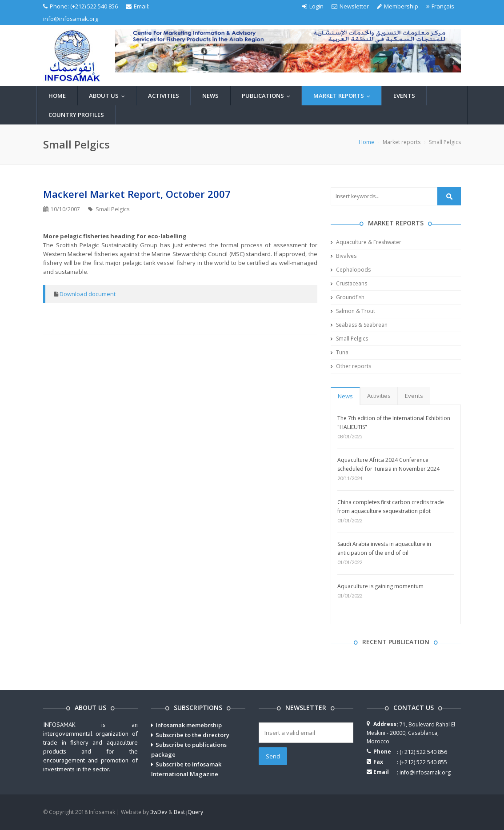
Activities (164, 96)
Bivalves (344, 256)
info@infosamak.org (71, 19)
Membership (398, 6)
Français (440, 6)
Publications (268, 96)
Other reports (351, 366)
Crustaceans (349, 283)
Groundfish (348, 297)
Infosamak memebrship (189, 725)
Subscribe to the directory (192, 735)
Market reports (344, 96)
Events (404, 96)
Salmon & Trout (353, 311)
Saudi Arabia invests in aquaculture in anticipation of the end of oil (384, 548)
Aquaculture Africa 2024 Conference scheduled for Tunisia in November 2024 (388, 464)
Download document (88, 294)
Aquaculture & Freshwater (366, 242)
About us (109, 96)
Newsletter (350, 6)
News (210, 96)
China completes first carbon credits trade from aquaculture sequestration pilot (391, 507)
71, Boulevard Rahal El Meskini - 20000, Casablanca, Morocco (411, 733)
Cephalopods (351, 270)
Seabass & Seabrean (359, 325)
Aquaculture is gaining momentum (380, 586)
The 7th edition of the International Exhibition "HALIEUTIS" (394, 423)
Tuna (340, 352)
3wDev (159, 812)
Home (57, 96)
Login (313, 6)
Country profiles (76, 115)
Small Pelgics (349, 339)
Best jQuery (188, 812)
